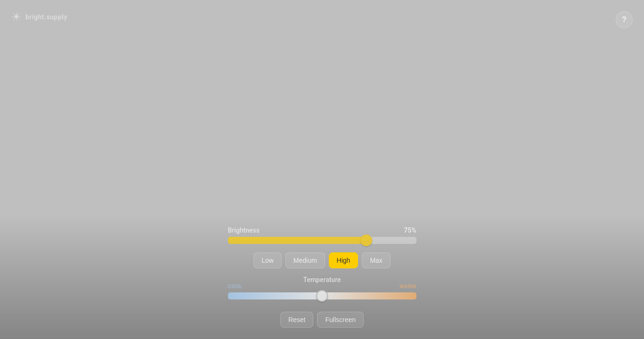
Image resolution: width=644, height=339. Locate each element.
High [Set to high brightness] (344, 260)
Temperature (322, 280)
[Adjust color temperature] (322, 296)
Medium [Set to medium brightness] (305, 260)
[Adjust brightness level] (322, 240)
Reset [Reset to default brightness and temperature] (297, 320)
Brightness (244, 230)
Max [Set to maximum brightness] (376, 260)
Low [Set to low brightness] (268, 260)
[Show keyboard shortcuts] (624, 20)
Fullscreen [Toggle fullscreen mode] (340, 320)
